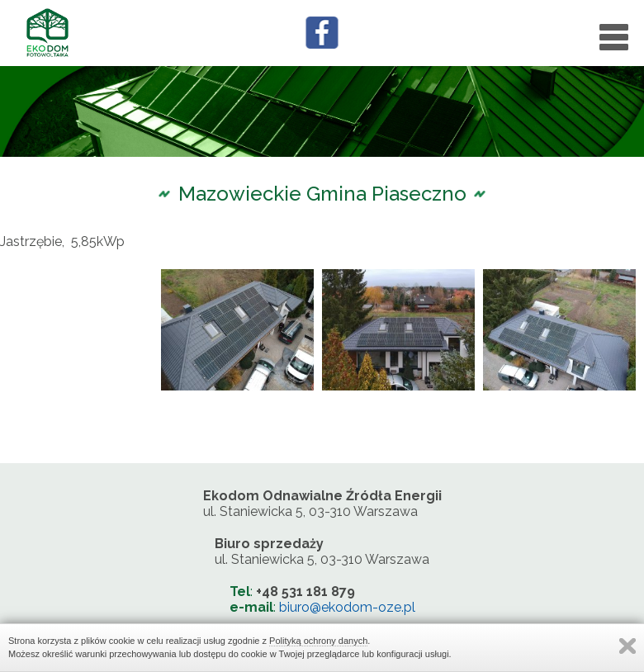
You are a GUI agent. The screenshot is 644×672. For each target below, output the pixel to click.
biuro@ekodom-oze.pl (347, 607)
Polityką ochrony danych (318, 641)
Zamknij (627, 646)
